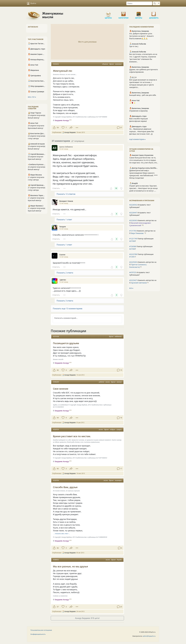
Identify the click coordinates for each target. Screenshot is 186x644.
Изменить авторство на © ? (143, 223)
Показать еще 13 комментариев (68, 309)
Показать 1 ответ (64, 220)
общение (105, 64)
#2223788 (133, 254)
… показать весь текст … (62, 534)
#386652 (56, 560)
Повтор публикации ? (141, 240)
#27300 (132, 241)
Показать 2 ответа (65, 273)
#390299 (56, 382)
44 (58, 418)
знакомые (118, 64)
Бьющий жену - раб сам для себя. (143, 95)
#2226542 (133, 205)
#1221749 (133, 239)
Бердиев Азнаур (62, 120)
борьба (119, 560)
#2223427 (133, 280)
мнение (119, 382)
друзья (112, 64)
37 (58, 607)
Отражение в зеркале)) (138, 111)
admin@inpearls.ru (149, 636)
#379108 (56, 336)
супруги (119, 430)
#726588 (133, 246)
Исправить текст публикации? (140, 206)
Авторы (139, 13)
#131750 (133, 231)
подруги (113, 430)
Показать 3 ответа (65, 301)
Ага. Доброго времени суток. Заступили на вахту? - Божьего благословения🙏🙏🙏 (141, 36)
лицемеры (118, 480)
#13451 (132, 257)
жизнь (108, 382)
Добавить (154, 13)
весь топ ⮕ (32, 97)
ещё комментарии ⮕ (137, 139)
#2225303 (133, 262)
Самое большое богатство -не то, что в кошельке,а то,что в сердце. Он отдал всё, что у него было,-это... (144, 160)
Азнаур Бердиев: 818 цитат (87, 618)
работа (102, 382)
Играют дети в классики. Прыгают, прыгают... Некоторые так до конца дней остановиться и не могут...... (143, 188)
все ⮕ (131, 288)
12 (116, 188)
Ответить (56, 188)
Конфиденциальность (38, 634)
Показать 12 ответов (66, 194)
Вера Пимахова (137, 233)
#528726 (56, 430)
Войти (31, 3)
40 (58, 469)
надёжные (118, 336)
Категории (123, 13)
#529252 (56, 64)
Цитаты (108, 13)
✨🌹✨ (132, 103)
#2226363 (133, 220)
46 (58, 370)
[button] (87, 309)
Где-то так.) (134, 46)
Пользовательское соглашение (41, 630)
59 (58, 128)
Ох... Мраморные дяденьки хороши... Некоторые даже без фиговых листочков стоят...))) (142, 131)
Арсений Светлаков (139, 283)
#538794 (56, 480)
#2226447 (133, 213)
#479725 (133, 272)
